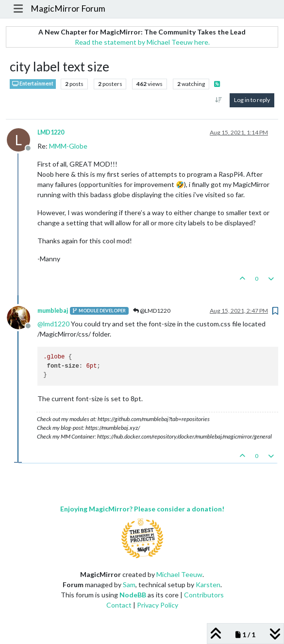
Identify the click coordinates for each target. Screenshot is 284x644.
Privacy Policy (158, 605)
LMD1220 (51, 132)
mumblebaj (53, 311)
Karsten (208, 585)
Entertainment (33, 84)
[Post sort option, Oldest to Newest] (219, 100)
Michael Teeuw (179, 574)
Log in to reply (252, 100)
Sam (129, 585)
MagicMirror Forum (68, 8)
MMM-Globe (68, 146)
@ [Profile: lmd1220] (53, 324)
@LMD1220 (152, 311)
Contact (119, 605)
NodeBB (133, 595)
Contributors (204, 595)
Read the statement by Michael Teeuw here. (142, 42)
